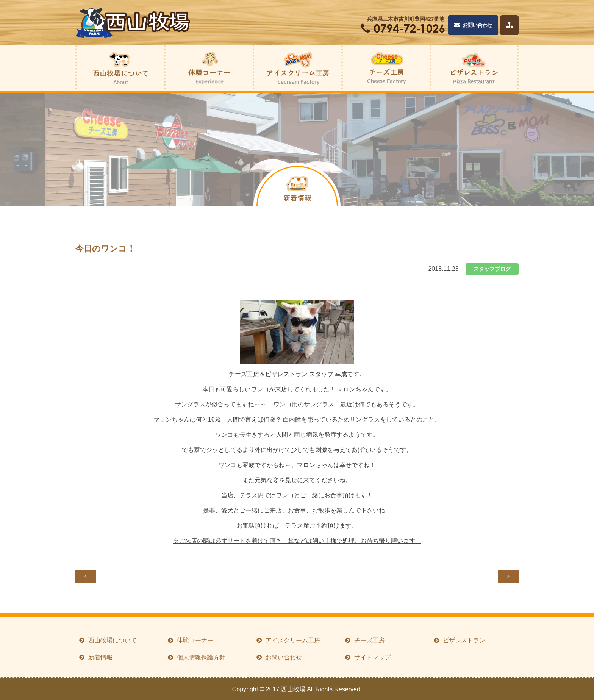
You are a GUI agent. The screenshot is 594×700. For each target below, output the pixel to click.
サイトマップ (372, 657)
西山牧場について (113, 640)
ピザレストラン (464, 640)
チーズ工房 (369, 640)
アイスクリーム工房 (293, 640)
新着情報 (100, 657)
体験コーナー (195, 640)
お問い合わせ (473, 25)
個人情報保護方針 (201, 657)
